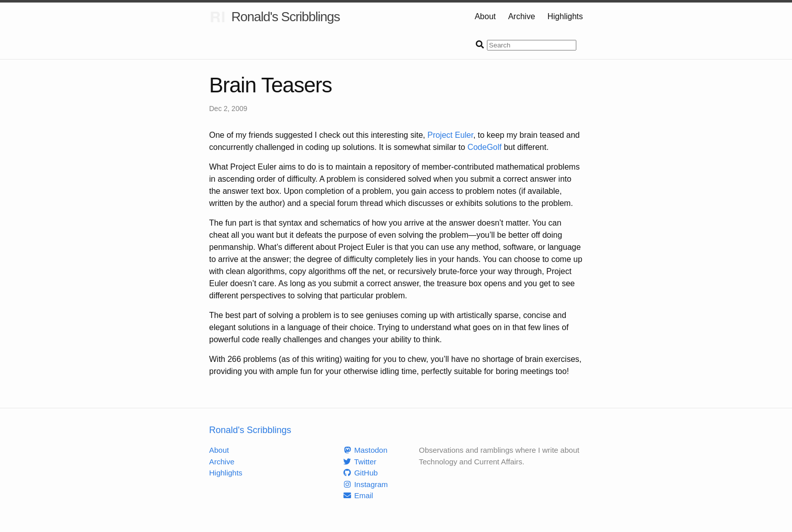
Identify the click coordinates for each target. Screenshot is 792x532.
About (485, 16)
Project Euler (450, 135)
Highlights (565, 16)
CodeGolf (484, 147)
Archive (522, 16)
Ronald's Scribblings (275, 17)
